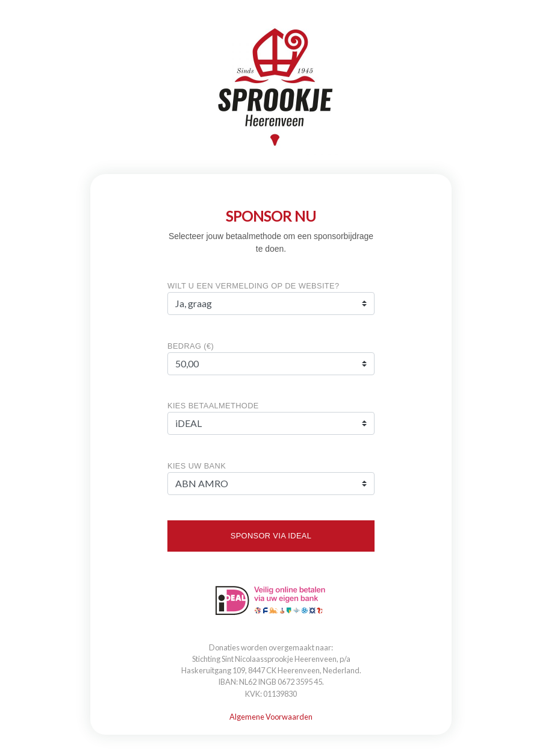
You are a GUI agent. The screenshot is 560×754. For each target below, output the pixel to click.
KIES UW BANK (197, 466)
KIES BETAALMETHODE (213, 406)
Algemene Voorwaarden (271, 717)
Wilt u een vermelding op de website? (253, 286)
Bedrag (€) (191, 346)
